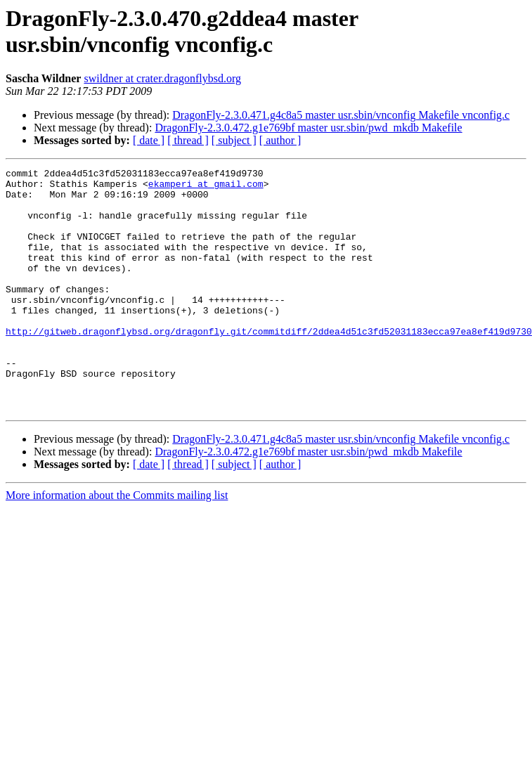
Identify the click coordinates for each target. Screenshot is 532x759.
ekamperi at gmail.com (206, 188)
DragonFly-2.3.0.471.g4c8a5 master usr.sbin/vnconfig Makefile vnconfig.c (341, 115)
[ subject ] (234, 140)
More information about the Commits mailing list (117, 544)
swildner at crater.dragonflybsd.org (162, 78)
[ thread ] (188, 140)
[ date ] (149, 140)
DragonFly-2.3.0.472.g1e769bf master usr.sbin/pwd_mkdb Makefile (308, 128)
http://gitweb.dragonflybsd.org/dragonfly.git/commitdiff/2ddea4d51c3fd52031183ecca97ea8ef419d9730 (269, 365)
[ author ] (280, 140)
